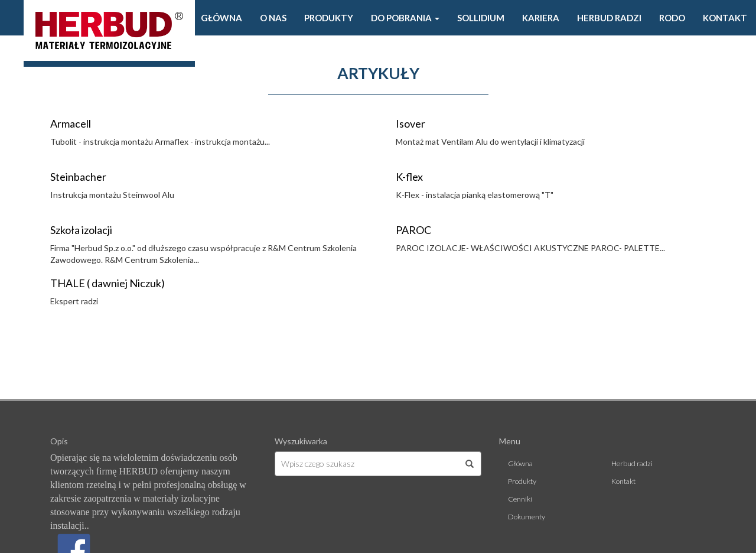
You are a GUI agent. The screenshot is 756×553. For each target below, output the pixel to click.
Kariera (541, 18)
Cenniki (520, 499)
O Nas (273, 18)
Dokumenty (527, 517)
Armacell (71, 123)
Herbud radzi (609, 18)
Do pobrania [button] (405, 18)
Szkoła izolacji (81, 230)
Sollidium (481, 18)
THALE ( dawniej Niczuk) (107, 283)
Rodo (672, 18)
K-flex (409, 177)
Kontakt (725, 18)
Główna (221, 18)
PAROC (413, 230)
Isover (410, 123)
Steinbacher (78, 177)
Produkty (329, 18)
